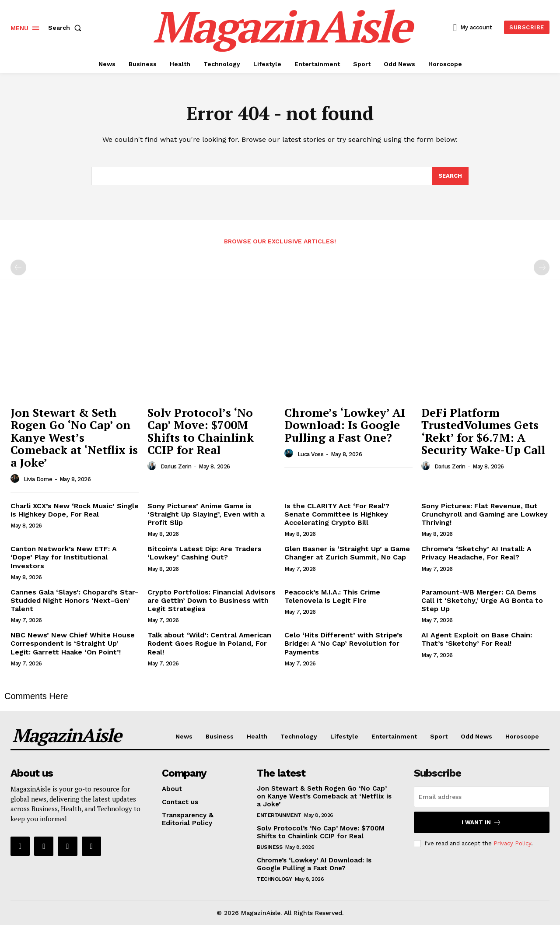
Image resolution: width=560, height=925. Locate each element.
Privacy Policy (512, 843)
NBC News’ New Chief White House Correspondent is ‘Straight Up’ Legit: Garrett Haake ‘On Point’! (73, 643)
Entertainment (279, 815)
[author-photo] (16, 479)
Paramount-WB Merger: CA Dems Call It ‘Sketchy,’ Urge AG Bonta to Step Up (482, 600)
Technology (274, 879)
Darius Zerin (176, 466)
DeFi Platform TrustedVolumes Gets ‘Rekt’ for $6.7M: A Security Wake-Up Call (483, 431)
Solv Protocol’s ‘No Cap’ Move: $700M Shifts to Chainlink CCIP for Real (201, 431)
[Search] (450, 176)
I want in (481, 822)
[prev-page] (18, 267)
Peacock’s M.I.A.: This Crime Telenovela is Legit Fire (332, 596)
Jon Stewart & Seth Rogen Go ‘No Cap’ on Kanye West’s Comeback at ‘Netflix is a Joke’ (74, 437)
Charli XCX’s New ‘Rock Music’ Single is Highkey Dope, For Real (75, 510)
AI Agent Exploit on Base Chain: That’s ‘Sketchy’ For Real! (477, 639)
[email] (482, 797)
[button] (66, 28)
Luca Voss (311, 454)
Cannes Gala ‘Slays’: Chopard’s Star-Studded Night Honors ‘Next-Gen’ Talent (74, 600)
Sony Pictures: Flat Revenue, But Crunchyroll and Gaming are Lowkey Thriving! (485, 514)
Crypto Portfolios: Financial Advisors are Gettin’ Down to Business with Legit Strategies (212, 600)
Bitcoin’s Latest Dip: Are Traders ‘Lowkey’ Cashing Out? (205, 553)
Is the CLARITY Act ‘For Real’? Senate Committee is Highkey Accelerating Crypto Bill (337, 514)
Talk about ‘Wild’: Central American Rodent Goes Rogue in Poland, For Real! (209, 643)
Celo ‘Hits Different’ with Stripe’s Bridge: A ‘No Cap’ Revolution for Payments (343, 643)
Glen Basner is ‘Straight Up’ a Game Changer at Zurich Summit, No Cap (347, 553)
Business (269, 847)
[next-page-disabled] (542, 267)
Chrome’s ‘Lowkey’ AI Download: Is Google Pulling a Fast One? (345, 425)
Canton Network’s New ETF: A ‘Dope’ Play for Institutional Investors (64, 557)
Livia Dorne (38, 479)
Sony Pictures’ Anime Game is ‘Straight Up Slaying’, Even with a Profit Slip (206, 514)
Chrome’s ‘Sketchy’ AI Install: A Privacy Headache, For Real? (476, 553)
